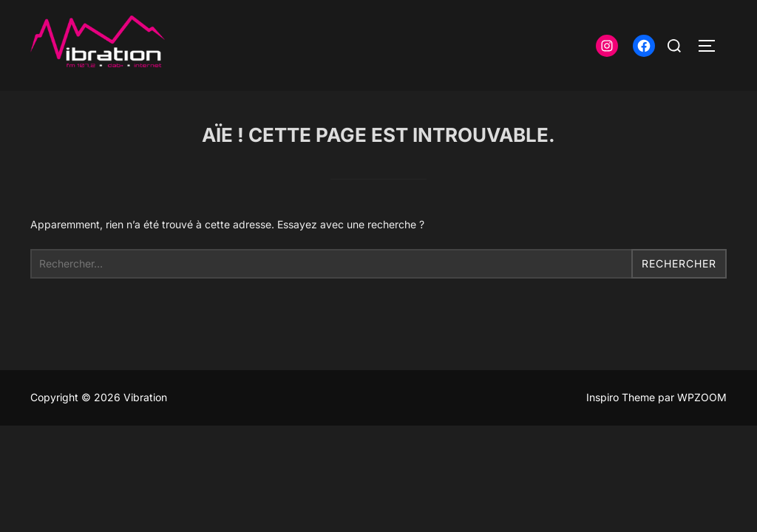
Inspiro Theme (621, 397)
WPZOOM (702, 397)
